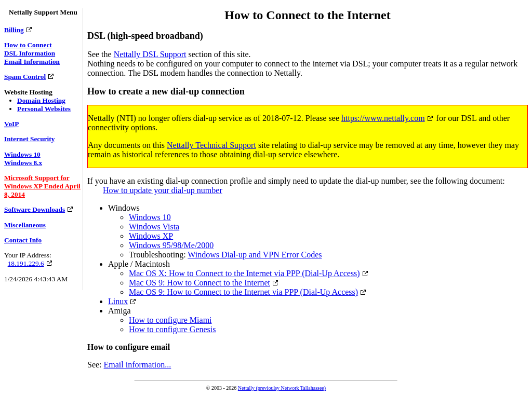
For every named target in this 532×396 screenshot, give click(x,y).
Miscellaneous (25, 225)
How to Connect (28, 45)
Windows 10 (22, 154)
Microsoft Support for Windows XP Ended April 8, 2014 (42, 186)
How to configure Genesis (172, 329)
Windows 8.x (23, 163)
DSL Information (30, 53)
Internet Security (29, 139)
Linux (118, 301)
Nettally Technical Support (211, 145)
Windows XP (151, 236)
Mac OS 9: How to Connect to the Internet (199, 283)
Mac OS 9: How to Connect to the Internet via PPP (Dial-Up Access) (243, 292)
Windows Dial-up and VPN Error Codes (255, 255)
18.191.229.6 (26, 263)
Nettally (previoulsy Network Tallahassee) (282, 388)
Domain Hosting (41, 100)
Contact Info (23, 240)
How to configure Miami (170, 320)
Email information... (138, 365)
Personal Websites (44, 109)
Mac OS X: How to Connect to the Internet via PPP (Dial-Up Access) (244, 273)
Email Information (32, 62)
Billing (14, 30)
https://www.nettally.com (383, 118)
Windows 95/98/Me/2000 (171, 245)
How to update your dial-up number (163, 190)
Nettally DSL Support (150, 54)
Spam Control (25, 77)
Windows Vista (154, 227)
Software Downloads (35, 209)
